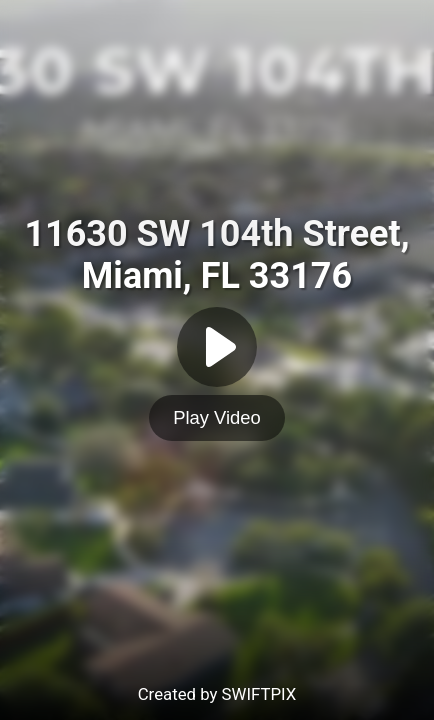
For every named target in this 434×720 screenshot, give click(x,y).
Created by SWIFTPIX (217, 694)
